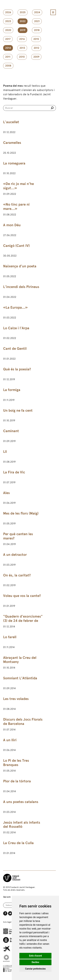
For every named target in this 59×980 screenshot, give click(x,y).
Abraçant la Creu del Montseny (20, 660)
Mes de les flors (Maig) (21, 513)
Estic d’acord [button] (35, 956)
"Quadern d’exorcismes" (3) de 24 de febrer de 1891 (23, 621)
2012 (36, 48)
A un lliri (10, 740)
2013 (22, 48)
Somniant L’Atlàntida (20, 678)
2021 (37, 21)
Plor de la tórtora (17, 781)
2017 (8, 39)
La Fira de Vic (14, 472)
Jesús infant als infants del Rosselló (22, 825)
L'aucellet (11, 122)
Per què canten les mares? (18, 536)
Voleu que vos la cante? (22, 596)
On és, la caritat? (17, 575)
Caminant (11, 431)
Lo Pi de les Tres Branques (16, 763)
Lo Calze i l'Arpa (16, 328)
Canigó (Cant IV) (16, 246)
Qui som (7, 897)
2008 (8, 66)
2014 (8, 48)
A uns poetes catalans (21, 802)
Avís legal (7, 922)
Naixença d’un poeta (20, 266)
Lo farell (10, 637)
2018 (37, 30)
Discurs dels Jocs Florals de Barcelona (23, 722)
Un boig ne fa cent (18, 410)
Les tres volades (16, 699)
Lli (5, 452)
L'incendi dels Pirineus (21, 287)
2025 (23, 12)
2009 (36, 57)
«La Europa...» (15, 307)
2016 (22, 39)
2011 (8, 57)
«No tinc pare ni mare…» (16, 207)
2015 (36, 39)
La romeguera (14, 163)
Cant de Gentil (15, 349)
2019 (23, 30)
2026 (8, 12)
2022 (23, 21)
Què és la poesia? (17, 369)
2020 (8, 30)
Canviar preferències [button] (35, 969)
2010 (22, 57)
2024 (37, 12)
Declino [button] (35, 962)
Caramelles (12, 143)
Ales (6, 493)
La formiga (12, 390)
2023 (8, 21)
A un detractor (15, 555)
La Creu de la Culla (18, 843)
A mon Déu (12, 225)
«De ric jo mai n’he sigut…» (18, 186)
